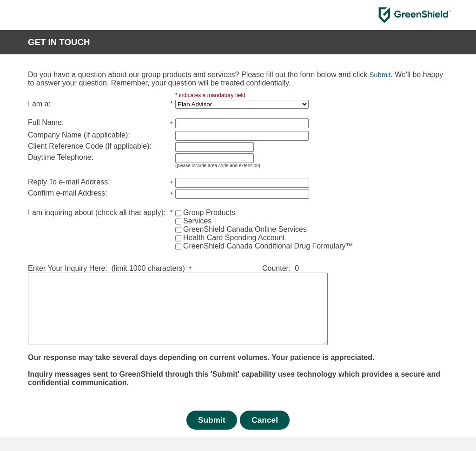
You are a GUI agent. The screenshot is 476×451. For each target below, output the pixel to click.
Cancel (265, 434)
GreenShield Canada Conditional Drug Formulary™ (268, 246)
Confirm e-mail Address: (68, 193)
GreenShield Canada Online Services (245, 229)
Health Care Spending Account (234, 238)
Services (197, 221)
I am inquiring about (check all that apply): (97, 212)
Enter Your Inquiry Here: (68, 268)
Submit (212, 434)
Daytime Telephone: (61, 157)
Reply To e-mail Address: (69, 182)
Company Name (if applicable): (79, 135)
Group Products (209, 212)
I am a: (39, 104)
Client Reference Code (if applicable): (90, 146)
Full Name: (46, 122)
